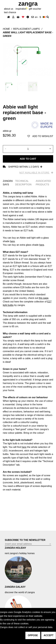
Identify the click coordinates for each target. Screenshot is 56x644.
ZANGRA (28, 4)
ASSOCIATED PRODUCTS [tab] (43, 183)
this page (44, 298)
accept (49, 635)
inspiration (21, 9)
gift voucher (35, 9)
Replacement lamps (27, 29)
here (24, 447)
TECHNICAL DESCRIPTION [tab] (23, 183)
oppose (33, 635)
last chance (10, 12)
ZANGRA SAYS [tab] (8, 183)
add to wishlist (40, 136)
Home (6, 29)
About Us (9, 9)
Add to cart (28, 159)
